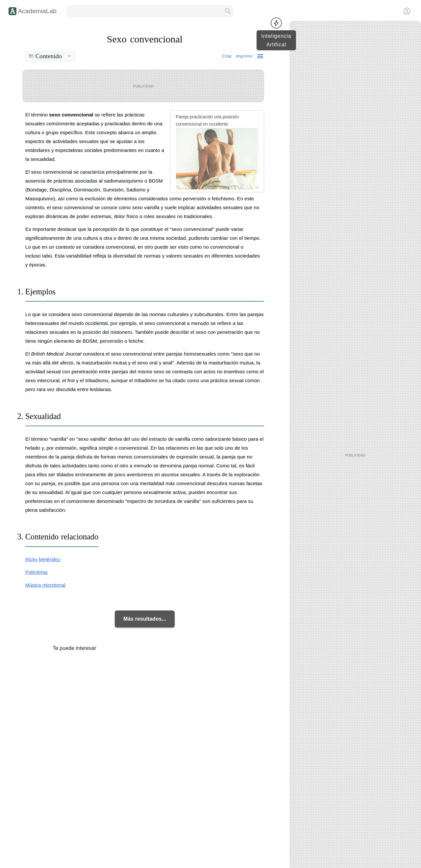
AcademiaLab (37, 11)
